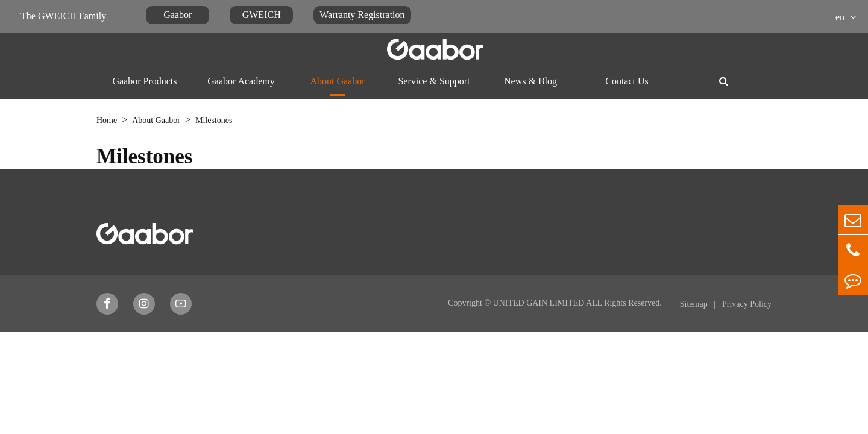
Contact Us (627, 81)
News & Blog (530, 81)
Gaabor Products (144, 81)
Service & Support (434, 81)
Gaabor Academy (241, 81)
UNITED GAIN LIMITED (539, 303)
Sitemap (695, 304)
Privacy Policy (747, 304)
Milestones (214, 120)
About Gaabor (337, 81)
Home (107, 120)
